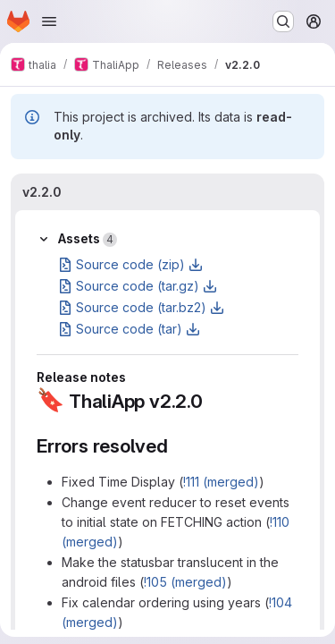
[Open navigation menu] (49, 21)
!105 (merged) (185, 582)
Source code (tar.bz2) (141, 307)
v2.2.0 (42, 192)
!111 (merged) (221, 482)
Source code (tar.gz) (138, 286)
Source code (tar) (129, 329)
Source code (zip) (130, 264)
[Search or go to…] (283, 21)
